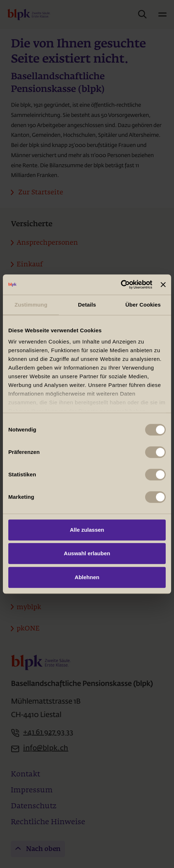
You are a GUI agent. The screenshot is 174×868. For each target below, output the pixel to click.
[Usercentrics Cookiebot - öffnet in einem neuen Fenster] (121, 285)
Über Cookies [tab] (143, 305)
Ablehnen (87, 577)
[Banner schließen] (163, 285)
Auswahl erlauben (87, 553)
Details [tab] (87, 305)
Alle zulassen (87, 530)
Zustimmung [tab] (31, 305)
